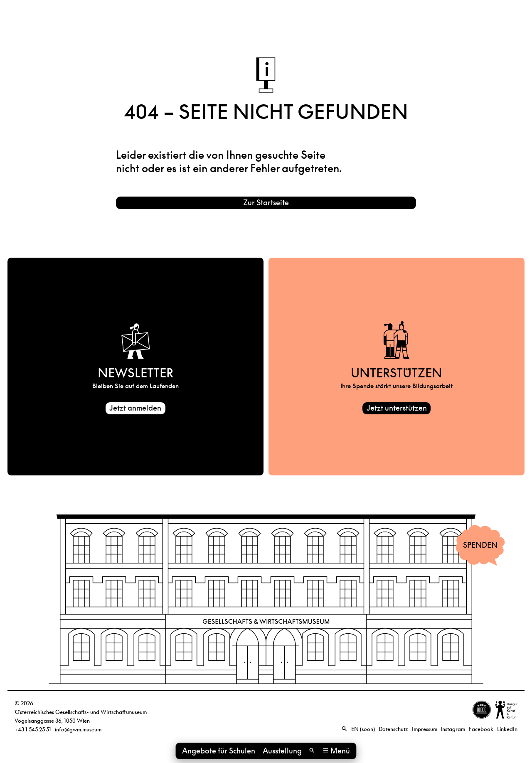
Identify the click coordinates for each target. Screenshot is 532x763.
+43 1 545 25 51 (33, 731)
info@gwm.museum (78, 731)
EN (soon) (363, 731)
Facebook (481, 731)
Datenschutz (393, 731)
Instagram (453, 731)
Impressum (425, 731)
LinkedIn (507, 731)
